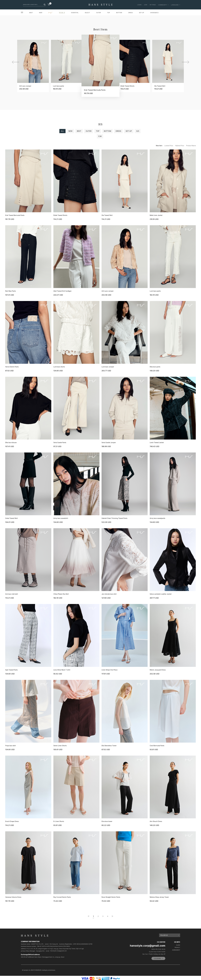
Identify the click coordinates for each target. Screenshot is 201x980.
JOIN (146, 5)
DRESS (131, 13)
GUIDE (178, 945)
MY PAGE (153, 5)
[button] (185, 62)
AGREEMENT (176, 950)
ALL (62, 131)
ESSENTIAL (75, 13)
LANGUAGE (176, 5)
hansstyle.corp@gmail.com (59, 951)
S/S (138, 131)
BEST (31, 13)
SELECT (87, 13)
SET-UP (142, 13)
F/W (100, 136)
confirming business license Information (58, 946)
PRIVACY (177, 947)
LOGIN (139, 5)
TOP (108, 13)
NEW (41, 13)
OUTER (99, 13)
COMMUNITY (163, 5)
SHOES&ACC (154, 13)
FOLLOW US (164, 935)
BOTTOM (119, 13)
